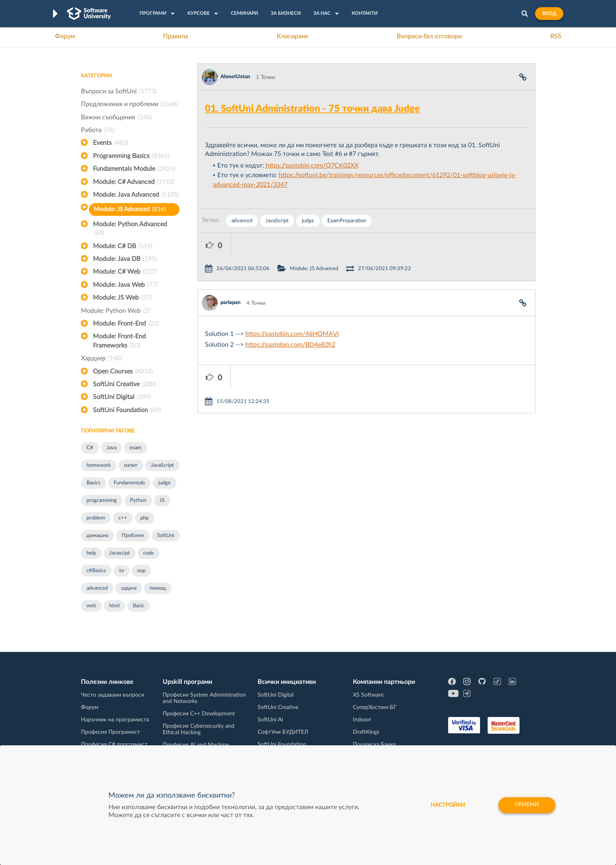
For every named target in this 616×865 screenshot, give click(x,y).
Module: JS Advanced (130, 209)
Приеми (526, 805)
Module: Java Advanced (136, 195)
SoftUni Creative (124, 384)
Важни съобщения (116, 117)
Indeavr (362, 720)
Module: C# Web (125, 272)
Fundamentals (129, 483)
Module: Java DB (125, 259)
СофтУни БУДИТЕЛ (283, 732)
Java (111, 448)
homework (99, 465)
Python (138, 501)
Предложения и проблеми (130, 104)
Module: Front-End (126, 324)
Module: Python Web (115, 311)
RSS (556, 36)
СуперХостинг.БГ (375, 707)
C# (90, 448)
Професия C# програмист (114, 745)
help (91, 553)
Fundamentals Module (134, 169)
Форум (65, 36)
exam (136, 448)
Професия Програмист (110, 732)
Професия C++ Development (199, 714)
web (91, 606)
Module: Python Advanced (130, 229)
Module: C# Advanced (134, 182)
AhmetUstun (235, 77)
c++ (123, 518)
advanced (97, 588)
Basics (93, 483)
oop (141, 571)
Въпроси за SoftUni (119, 91)
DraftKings (366, 732)
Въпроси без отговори (429, 36)
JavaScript (162, 465)
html (114, 606)
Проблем (133, 536)
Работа (98, 130)
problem (96, 518)
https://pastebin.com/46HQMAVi (292, 310)
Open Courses (123, 371)
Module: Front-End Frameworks (119, 342)
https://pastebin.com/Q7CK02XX (312, 166)
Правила (176, 36)
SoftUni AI (270, 720)
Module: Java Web (125, 285)
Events (110, 143)
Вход (549, 14)
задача (129, 588)
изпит (131, 465)
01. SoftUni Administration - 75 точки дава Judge (312, 109)
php (145, 518)
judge (164, 483)
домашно (97, 536)
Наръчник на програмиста (115, 720)
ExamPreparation (347, 221)
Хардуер (101, 358)
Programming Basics (131, 156)
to (122, 571)
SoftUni (166, 536)
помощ (158, 588)
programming (102, 501)
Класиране (292, 36)
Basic (139, 606)
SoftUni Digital (122, 397)
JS (162, 501)
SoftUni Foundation (127, 410)
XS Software (368, 695)
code (149, 553)
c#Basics (96, 571)
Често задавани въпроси (113, 695)
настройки (447, 805)
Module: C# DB (123, 246)
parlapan (230, 279)
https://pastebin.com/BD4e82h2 (290, 321)
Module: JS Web (122, 298)
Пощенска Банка (374, 745)
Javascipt (120, 553)
